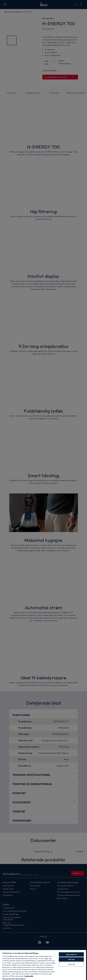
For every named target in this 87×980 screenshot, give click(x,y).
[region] (43, 965)
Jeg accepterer (71, 954)
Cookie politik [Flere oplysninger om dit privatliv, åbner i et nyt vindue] (29, 976)
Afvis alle (71, 959)
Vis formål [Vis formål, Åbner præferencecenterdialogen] (71, 964)
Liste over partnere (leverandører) (14, 979)
